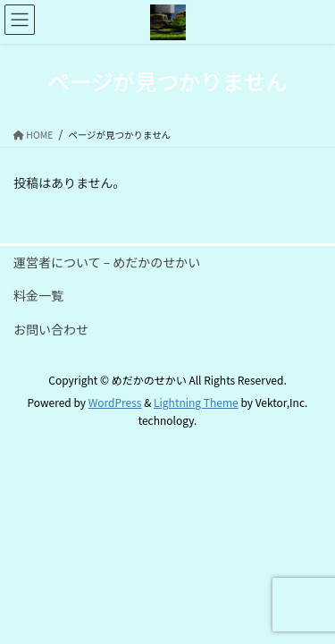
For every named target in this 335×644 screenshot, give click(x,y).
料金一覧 (38, 295)
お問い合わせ (51, 329)
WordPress (115, 402)
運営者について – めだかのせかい (107, 262)
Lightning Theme (196, 402)
